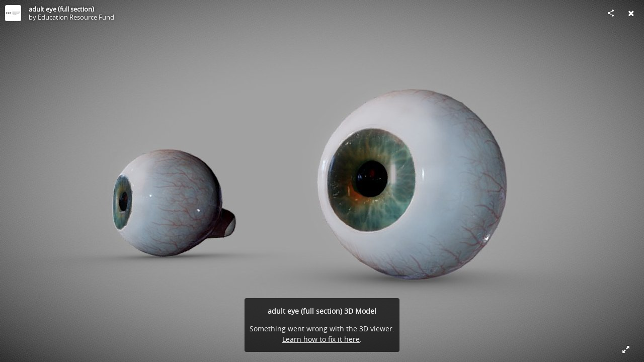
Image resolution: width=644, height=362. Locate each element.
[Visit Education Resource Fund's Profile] (13, 13)
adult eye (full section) (61, 9)
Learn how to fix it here (321, 339)
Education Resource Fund (76, 17)
